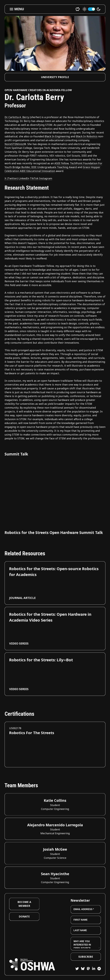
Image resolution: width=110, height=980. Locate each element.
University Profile (55, 77)
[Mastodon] (87, 969)
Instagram (46, 178)
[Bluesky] (82, 969)
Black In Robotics (87, 136)
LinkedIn (24, 178)
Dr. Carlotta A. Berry (17, 117)
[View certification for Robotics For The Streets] (55, 745)
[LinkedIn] (92, 969)
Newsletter (80, 900)
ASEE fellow (62, 163)
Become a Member (24, 904)
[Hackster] (99, 969)
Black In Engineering (57, 136)
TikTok (34, 178)
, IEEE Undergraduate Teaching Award (53, 167)
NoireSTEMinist (14, 144)
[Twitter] (77, 969)
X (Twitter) (11, 178)
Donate (24, 916)
